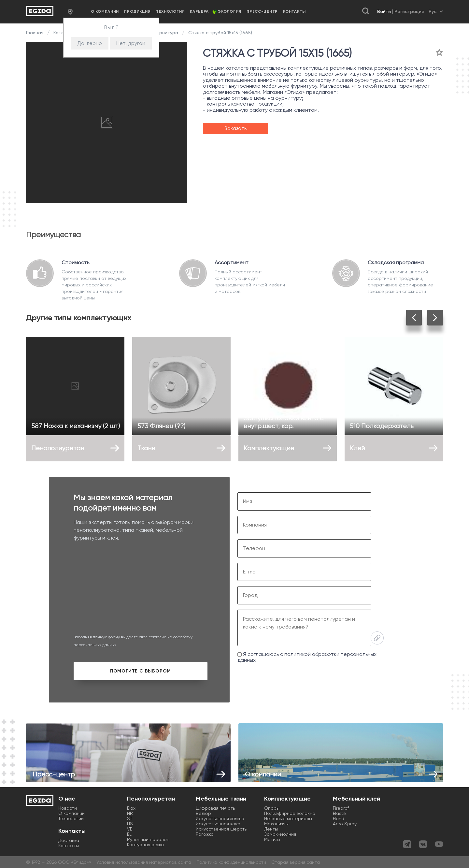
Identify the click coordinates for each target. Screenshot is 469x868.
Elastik (340, 813)
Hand (339, 818)
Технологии (170, 11)
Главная (35, 33)
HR (130, 813)
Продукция (137, 11)
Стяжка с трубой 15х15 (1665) (220, 33)
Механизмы (276, 824)
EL (129, 834)
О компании (105, 11)
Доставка (69, 840)
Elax (131, 808)
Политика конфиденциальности (231, 862)
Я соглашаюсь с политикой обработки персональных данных (307, 657)
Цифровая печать (215, 808)
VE (130, 829)
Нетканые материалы (288, 818)
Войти (384, 12)
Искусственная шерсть (221, 829)
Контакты (294, 11)
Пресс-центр (262, 11)
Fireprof (341, 808)
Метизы (272, 839)
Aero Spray (345, 824)
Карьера (199, 11)
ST (130, 818)
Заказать (235, 128)
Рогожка (205, 834)
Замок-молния (280, 834)
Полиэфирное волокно (290, 813)
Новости (68, 808)
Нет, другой (131, 43)
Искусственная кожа (218, 824)
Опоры (272, 808)
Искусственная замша (220, 818)
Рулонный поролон (148, 839)
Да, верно (90, 43)
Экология (230, 11)
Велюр (203, 813)
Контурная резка (145, 845)
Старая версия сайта (296, 862)
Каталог (63, 33)
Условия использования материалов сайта (144, 862)
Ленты (271, 829)
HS (130, 824)
